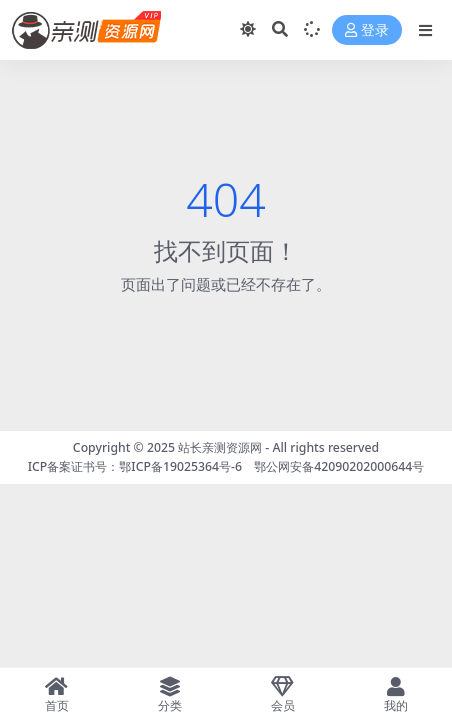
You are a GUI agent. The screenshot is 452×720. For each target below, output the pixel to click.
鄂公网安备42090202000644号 (339, 466)
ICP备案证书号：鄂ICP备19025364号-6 (135, 466)
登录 (367, 30)
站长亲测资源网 (220, 447)
